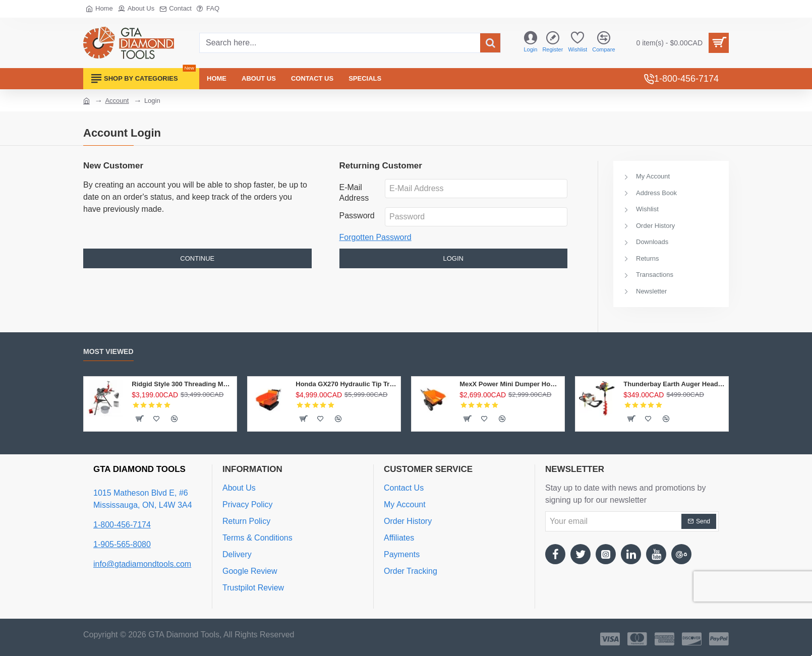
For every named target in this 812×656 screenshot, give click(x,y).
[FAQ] (208, 9)
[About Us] (136, 9)
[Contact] (176, 9)
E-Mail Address (354, 193)
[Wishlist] (577, 43)
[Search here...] (490, 43)
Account (117, 101)
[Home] (99, 9)
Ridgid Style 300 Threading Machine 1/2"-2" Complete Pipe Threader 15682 (182, 384)
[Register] (553, 43)
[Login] (530, 43)
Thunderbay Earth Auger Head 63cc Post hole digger (674, 384)
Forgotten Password (375, 237)
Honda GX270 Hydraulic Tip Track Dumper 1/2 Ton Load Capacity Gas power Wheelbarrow (346, 384)
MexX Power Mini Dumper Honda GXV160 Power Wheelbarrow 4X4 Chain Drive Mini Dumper (510, 384)
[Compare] (603, 43)
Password (357, 216)
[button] (139, 419)
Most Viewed (108, 351)
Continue (197, 258)
